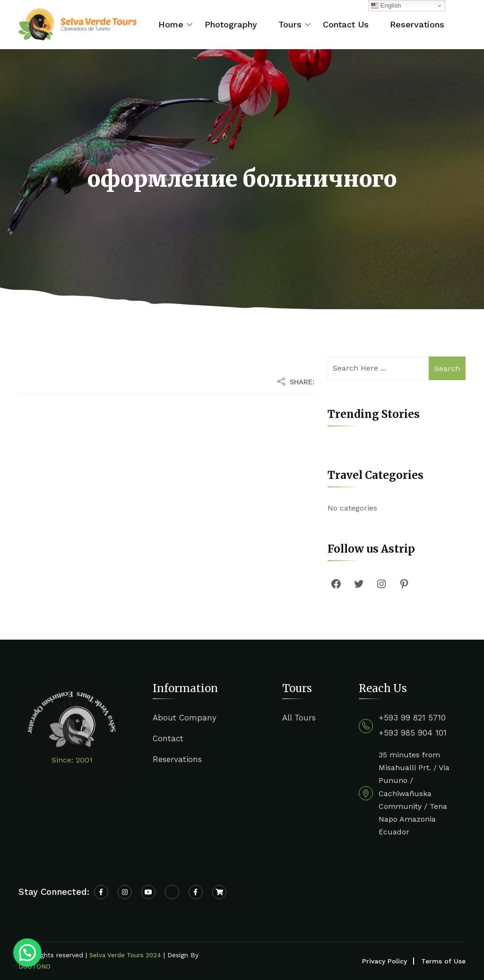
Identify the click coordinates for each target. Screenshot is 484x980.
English (386, 6)
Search (447, 369)
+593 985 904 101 (413, 733)
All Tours (299, 718)
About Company (185, 718)
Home (171, 24)
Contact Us (346, 24)
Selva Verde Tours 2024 (125, 955)
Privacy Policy (385, 961)
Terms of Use (443, 961)
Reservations (417, 24)
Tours (290, 24)
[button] (27, 953)
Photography (231, 24)
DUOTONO (35, 967)
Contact (168, 738)
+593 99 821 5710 (412, 718)
